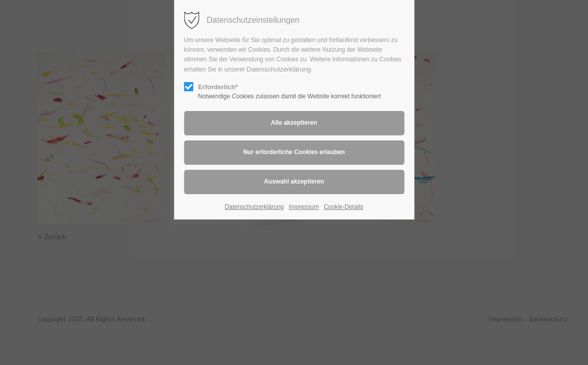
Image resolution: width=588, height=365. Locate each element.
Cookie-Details (343, 207)
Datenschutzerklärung (279, 69)
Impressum (304, 207)
